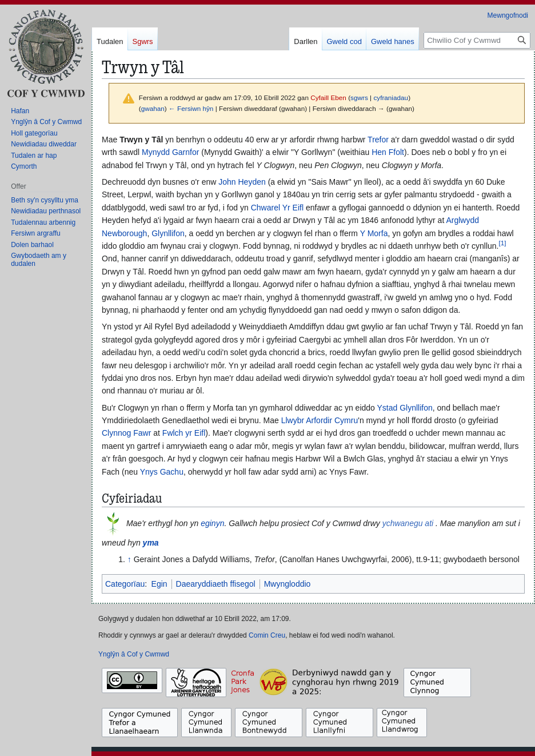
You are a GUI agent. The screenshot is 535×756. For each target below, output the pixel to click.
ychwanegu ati (408, 523)
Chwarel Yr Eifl (277, 208)
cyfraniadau (391, 98)
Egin (159, 584)
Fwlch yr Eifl (184, 433)
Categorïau (125, 584)
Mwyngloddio (288, 584)
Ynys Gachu (162, 472)
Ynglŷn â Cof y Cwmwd (134, 654)
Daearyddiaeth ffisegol (216, 584)
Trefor (378, 140)
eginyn (212, 523)
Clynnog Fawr (126, 433)
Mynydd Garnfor (170, 152)
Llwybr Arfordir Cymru (320, 420)
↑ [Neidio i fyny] (129, 559)
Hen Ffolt (388, 152)
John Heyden (242, 182)
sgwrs (359, 98)
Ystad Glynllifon (405, 408)
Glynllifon (168, 233)
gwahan (153, 108)
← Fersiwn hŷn (191, 108)
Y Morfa (374, 233)
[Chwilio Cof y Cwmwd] (477, 40)
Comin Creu (267, 635)
